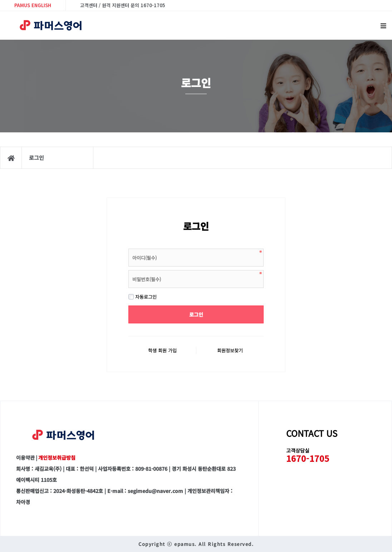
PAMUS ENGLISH (33, 5)
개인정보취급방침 (57, 458)
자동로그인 (143, 297)
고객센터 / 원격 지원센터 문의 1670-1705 (123, 5)
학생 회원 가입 (162, 350)
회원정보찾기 (230, 350)
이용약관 (25, 458)
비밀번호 (129, 247)
